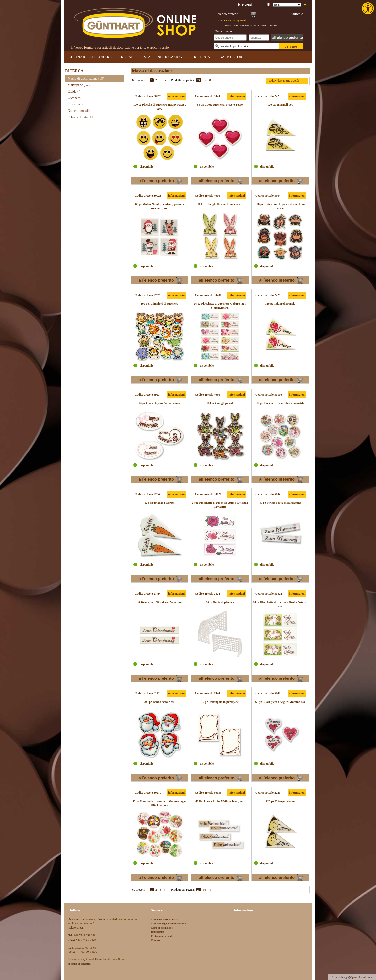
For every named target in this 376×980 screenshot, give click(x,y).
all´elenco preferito (287, 38)
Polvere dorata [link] (81, 117)
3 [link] (160, 80)
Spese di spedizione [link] (362, 977)
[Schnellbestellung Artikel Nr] (230, 38)
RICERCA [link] (202, 57)
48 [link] (210, 80)
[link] (368, 8)
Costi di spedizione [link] (162, 928)
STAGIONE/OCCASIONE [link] (164, 57)
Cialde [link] (74, 91)
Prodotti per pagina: (183, 80)
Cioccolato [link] (75, 104)
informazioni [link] (176, 96)
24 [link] (199, 80)
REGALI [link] (128, 57)
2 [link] (156, 80)
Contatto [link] (156, 940)
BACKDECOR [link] (231, 57)
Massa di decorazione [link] (86, 79)
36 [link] (204, 80)
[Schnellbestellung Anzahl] (259, 38)
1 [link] (152, 80)
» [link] (165, 80)
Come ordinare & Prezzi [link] (165, 919)
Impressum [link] (157, 932)
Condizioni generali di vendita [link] (168, 923)
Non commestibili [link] (80, 111)
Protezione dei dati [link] (162, 936)
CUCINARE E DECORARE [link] (90, 57)
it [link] (305, 5)
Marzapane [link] (79, 85)
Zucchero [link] (74, 98)
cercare (291, 46)
